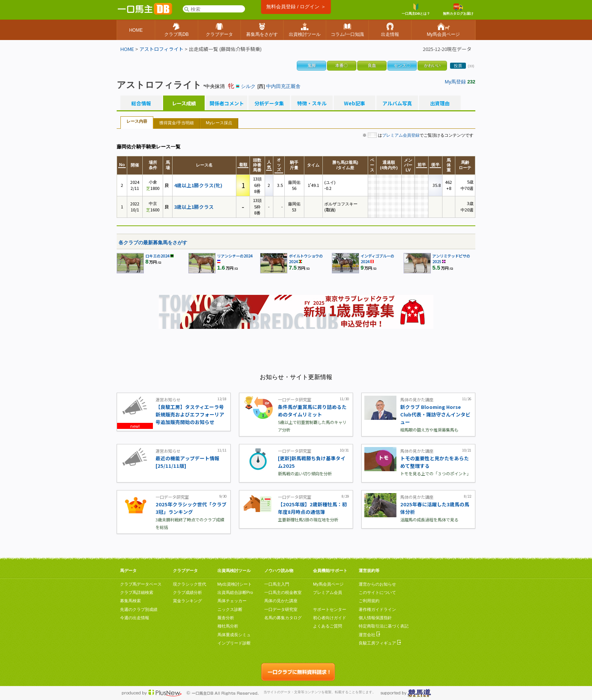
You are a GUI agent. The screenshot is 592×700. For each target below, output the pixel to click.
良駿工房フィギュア (380, 643)
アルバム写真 (397, 103)
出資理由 (440, 103)
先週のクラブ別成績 (139, 609)
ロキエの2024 (157, 256)
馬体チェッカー (232, 601)
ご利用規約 (369, 601)
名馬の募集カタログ (283, 618)
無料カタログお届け (458, 9)
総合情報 (141, 103)
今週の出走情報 (135, 618)
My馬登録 (455, 82)
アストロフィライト (161, 49)
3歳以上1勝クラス (194, 207)
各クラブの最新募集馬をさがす (153, 243)
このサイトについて (377, 592)
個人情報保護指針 (375, 618)
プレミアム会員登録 (401, 135)
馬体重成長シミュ (234, 635)
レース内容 (137, 121)
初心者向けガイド (330, 618)
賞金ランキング (187, 601)
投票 (458, 66)
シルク (248, 86)
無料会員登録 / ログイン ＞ (296, 7)
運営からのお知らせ (377, 584)
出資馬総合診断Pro (235, 592)
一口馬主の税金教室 (283, 592)
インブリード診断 (234, 643)
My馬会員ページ (328, 584)
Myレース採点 (219, 123)
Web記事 (355, 103)
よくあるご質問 (328, 626)
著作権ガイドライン (377, 609)
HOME (127, 49)
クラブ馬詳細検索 (137, 592)
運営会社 (369, 635)
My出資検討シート (235, 584)
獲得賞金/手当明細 (177, 123)
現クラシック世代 (190, 584)
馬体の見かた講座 (281, 601)
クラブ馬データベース (141, 584)
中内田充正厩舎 (283, 86)
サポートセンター (330, 609)
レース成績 (184, 103)
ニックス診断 (230, 609)
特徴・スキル (312, 103)
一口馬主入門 (277, 584)
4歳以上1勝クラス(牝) (198, 185)
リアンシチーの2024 (235, 256)
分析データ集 (269, 103)
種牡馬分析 (228, 626)
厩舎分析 (226, 618)
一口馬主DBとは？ (416, 9)
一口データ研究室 (281, 609)
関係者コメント (227, 103)
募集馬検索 (130, 601)
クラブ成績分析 (187, 592)
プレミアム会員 (328, 592)
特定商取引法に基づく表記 (384, 626)
